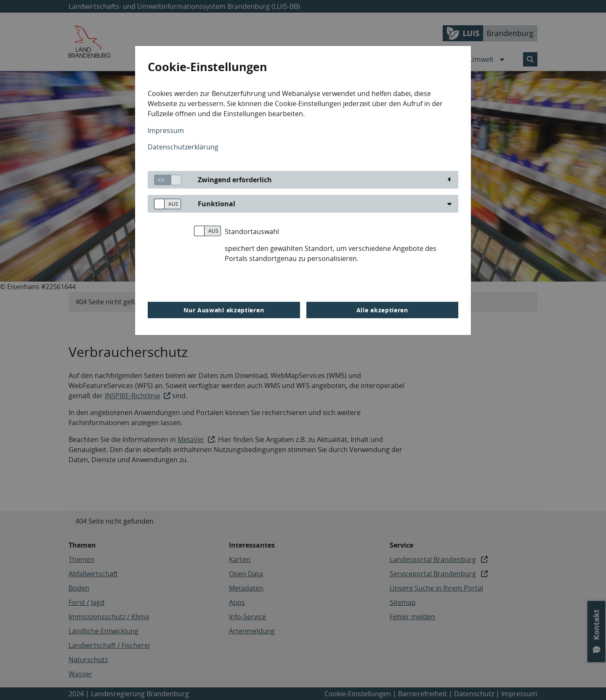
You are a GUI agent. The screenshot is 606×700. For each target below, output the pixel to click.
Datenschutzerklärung (183, 147)
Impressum (166, 130)
